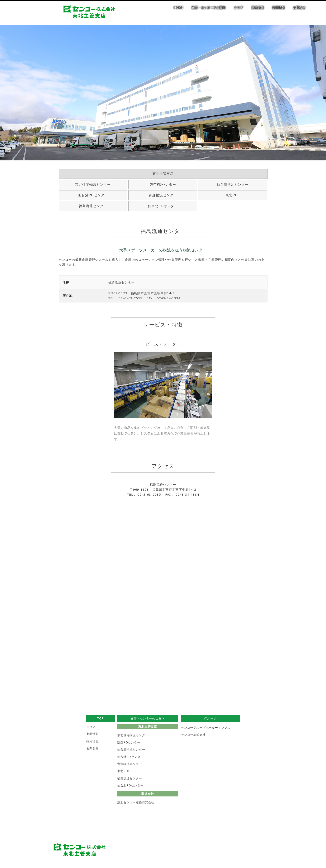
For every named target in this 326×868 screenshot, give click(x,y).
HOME (178, 7)
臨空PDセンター (163, 184)
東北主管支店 (163, 174)
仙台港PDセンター (93, 195)
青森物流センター (163, 195)
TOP (100, 718)
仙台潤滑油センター (233, 184)
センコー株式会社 (193, 734)
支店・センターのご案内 (209, 7)
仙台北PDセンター (163, 206)
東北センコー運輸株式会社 (136, 802)
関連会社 (148, 794)
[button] (6, 783)
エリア (239, 7)
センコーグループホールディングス (205, 727)
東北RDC (233, 195)
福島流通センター (93, 206)
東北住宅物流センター (93, 184)
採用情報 (278, 7)
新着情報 (258, 7)
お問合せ (299, 7)
